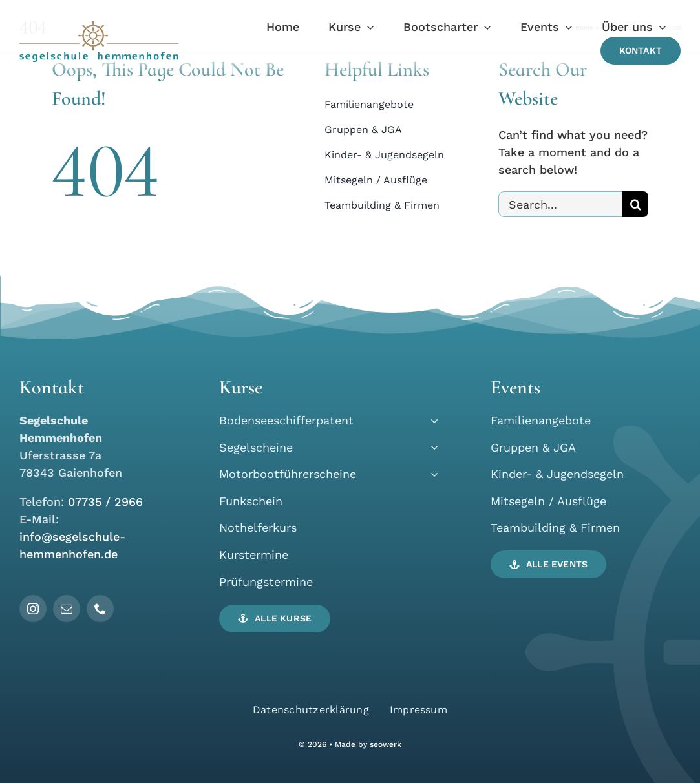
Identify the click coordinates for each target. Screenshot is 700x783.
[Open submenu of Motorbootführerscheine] (431, 474)
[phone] (100, 609)
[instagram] (33, 609)
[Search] (635, 204)
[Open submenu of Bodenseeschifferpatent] (431, 420)
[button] (275, 619)
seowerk (386, 744)
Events (515, 387)
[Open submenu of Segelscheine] (431, 447)
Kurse (241, 387)
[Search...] (560, 204)
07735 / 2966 (105, 502)
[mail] (67, 609)
